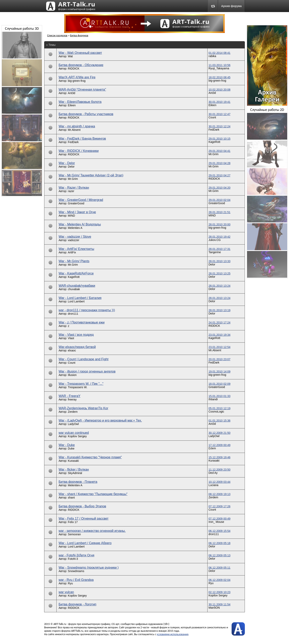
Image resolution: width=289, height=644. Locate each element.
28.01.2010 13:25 (219, 273)
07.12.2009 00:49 (219, 519)
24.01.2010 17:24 (219, 323)
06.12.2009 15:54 (219, 531)
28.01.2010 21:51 (219, 212)
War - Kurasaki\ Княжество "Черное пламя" (90, 457)
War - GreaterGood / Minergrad (81, 200)
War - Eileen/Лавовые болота (80, 102)
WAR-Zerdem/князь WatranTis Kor (83, 408)
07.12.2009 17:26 (219, 506)
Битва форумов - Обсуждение (81, 65)
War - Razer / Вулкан (74, 188)
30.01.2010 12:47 (219, 114)
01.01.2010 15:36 (219, 421)
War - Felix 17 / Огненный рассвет (84, 519)
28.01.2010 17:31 (219, 249)
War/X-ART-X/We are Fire (77, 77)
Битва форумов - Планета (78, 482)
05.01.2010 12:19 (219, 408)
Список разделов (57, 35)
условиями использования (173, 634)
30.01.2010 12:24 (219, 126)
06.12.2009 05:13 (219, 555)
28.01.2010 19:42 (219, 237)
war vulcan (66, 592)
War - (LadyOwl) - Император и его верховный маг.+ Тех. (100, 420)
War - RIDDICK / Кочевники (79, 151)
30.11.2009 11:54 (219, 604)
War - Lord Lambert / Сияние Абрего (85, 543)
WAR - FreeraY (70, 396)
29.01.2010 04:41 (219, 151)
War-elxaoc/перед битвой (77, 347)
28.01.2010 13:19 (219, 310)
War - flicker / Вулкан (74, 469)
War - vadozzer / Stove (75, 237)
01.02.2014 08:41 (219, 53)
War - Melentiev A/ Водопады (80, 224)
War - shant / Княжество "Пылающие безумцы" (93, 494)
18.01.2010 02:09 (219, 384)
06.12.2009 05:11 (219, 568)
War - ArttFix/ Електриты (76, 249)
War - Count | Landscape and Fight (83, 359)
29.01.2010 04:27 (219, 175)
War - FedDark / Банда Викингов (82, 139)
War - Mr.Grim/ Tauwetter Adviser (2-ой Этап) (91, 175)
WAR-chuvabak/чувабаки (77, 286)
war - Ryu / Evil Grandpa (76, 580)
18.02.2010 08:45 (219, 77)
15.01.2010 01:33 (219, 396)
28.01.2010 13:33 (219, 261)
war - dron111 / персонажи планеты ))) (87, 310)
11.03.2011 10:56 (219, 65)
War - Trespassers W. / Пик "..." (81, 384)
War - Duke (67, 445)
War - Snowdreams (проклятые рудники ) (89, 568)
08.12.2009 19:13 (219, 494)
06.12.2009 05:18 (219, 543)
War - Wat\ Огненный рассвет (80, 53)
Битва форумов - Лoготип (77, 604)
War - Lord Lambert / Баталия (80, 298)
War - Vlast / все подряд (76, 335)
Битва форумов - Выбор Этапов (82, 506)
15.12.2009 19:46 (219, 457)
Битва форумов (79, 35)
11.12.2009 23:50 (219, 470)
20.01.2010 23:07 (219, 359)
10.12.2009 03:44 (219, 482)
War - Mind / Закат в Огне (77, 212)
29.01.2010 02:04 (219, 200)
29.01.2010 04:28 (219, 163)
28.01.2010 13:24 (219, 286)
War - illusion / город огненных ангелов (87, 371)
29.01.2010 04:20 (219, 188)
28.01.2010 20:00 (219, 224)
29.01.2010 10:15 (219, 139)
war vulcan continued (74, 433)
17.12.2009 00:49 (219, 445)
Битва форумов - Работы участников (86, 114)
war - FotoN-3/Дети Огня (76, 555)
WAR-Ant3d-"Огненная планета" (82, 90)
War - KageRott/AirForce (76, 273)
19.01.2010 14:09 (219, 372)
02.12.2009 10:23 (219, 592)
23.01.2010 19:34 (219, 335)
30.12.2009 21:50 (219, 433)
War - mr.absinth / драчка (77, 126)
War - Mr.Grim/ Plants (74, 261)
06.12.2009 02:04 (219, 580)
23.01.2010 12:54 (219, 347)
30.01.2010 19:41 (219, 102)
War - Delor (67, 163)
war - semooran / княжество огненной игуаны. (92, 531)
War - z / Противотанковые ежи (82, 322)
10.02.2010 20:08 (219, 90)
